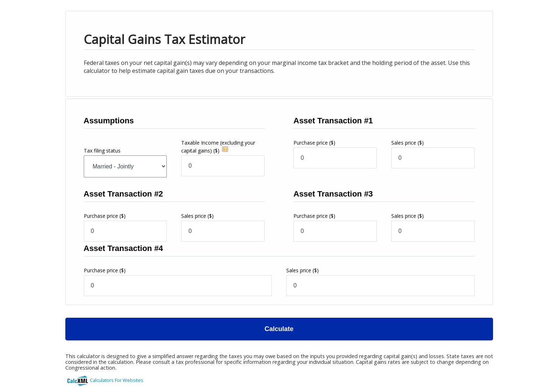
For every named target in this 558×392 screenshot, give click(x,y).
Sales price (407, 143)
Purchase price (314, 143)
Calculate (279, 329)
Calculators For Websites (117, 380)
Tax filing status (102, 151)
